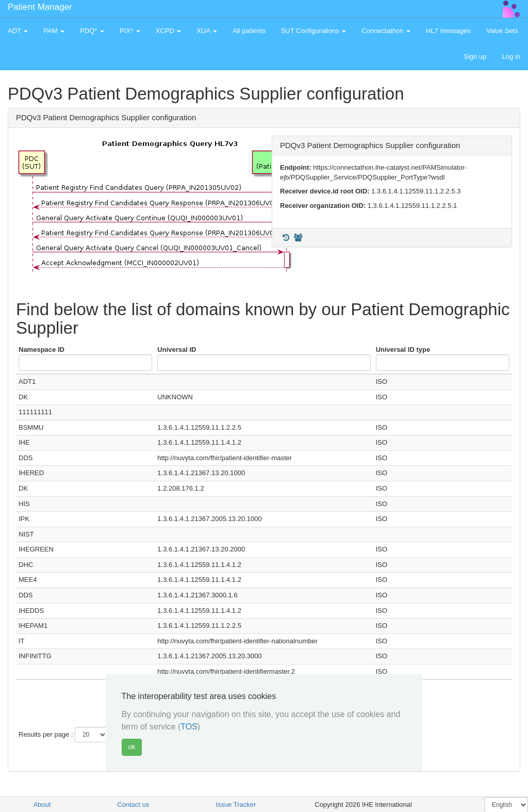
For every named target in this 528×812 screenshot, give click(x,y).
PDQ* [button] (92, 31)
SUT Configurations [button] (314, 31)
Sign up (475, 56)
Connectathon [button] (386, 31)
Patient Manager (40, 7)
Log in (511, 56)
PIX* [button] (130, 31)
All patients (249, 31)
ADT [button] (18, 31)
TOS (189, 727)
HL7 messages (448, 31)
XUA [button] (207, 31)
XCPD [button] (169, 31)
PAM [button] (54, 31)
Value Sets (502, 31)
